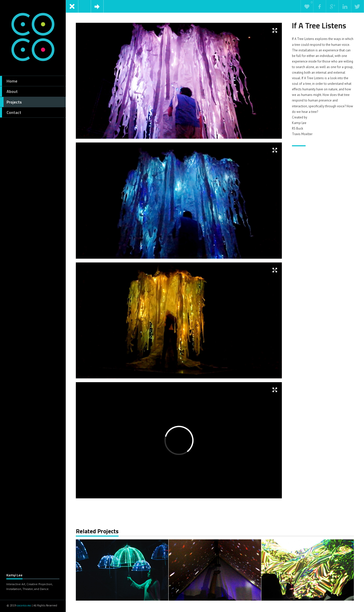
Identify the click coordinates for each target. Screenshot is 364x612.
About (9, 91)
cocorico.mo (24, 605)
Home (9, 81)
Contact (11, 112)
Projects (11, 102)
